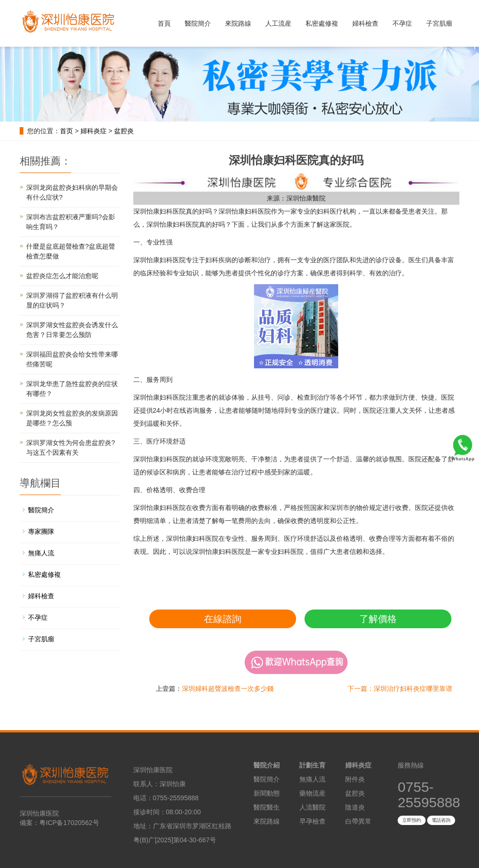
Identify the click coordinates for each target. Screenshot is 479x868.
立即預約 (412, 820)
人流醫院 (312, 807)
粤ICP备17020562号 (69, 823)
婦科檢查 (365, 23)
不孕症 (402, 23)
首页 (66, 131)
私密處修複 (322, 23)
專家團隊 (41, 531)
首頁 (164, 23)
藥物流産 (312, 793)
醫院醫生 (267, 807)
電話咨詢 (441, 820)
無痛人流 (41, 553)
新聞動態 (267, 793)
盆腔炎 (124, 131)
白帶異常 (358, 821)
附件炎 (355, 779)
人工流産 (278, 23)
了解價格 (378, 619)
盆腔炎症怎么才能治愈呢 (62, 276)
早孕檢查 (312, 821)
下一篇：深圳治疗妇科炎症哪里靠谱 (400, 689)
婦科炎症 (94, 131)
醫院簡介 (198, 23)
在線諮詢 (223, 619)
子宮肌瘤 (439, 23)
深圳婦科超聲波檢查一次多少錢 (228, 689)
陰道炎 (355, 807)
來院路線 (238, 23)
